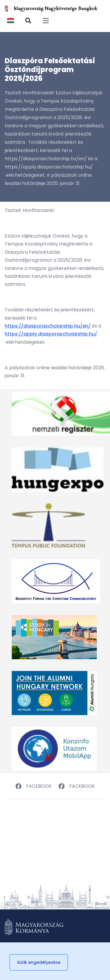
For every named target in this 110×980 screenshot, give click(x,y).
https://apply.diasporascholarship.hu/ (51, 334)
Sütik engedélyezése (39, 962)
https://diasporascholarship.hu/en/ (48, 326)
